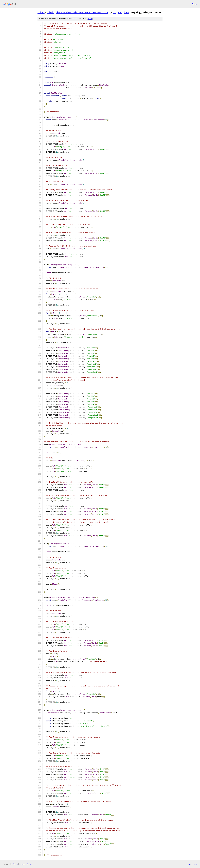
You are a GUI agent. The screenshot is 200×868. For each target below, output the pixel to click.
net (120, 12)
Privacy (22, 864)
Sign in (195, 4)
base (127, 12)
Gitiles (15, 864)
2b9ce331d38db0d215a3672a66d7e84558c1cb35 (82, 12)
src (114, 12)
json (195, 864)
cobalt (41, 12)
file (90, 19)
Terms (29, 864)
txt (189, 864)
